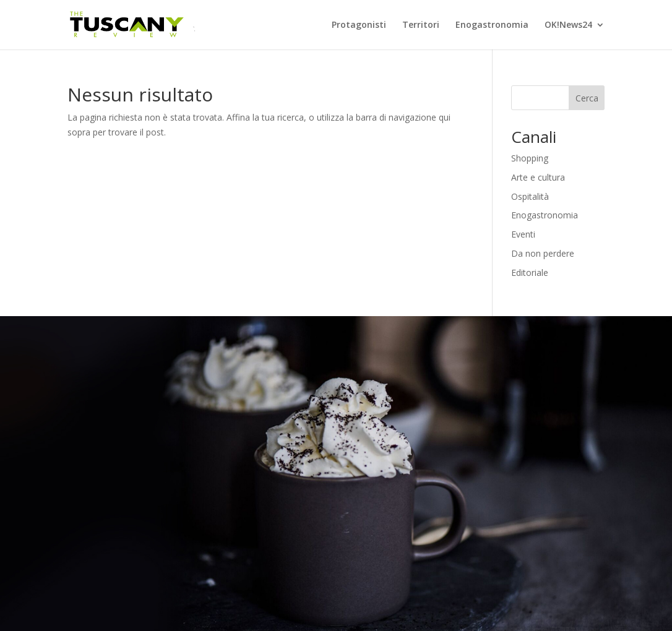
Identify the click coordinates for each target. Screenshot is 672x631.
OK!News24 (568, 25)
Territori (421, 25)
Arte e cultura (538, 177)
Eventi (523, 234)
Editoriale (530, 273)
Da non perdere (543, 253)
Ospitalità (530, 196)
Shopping (530, 158)
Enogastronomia (492, 25)
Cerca (587, 98)
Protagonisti (359, 25)
